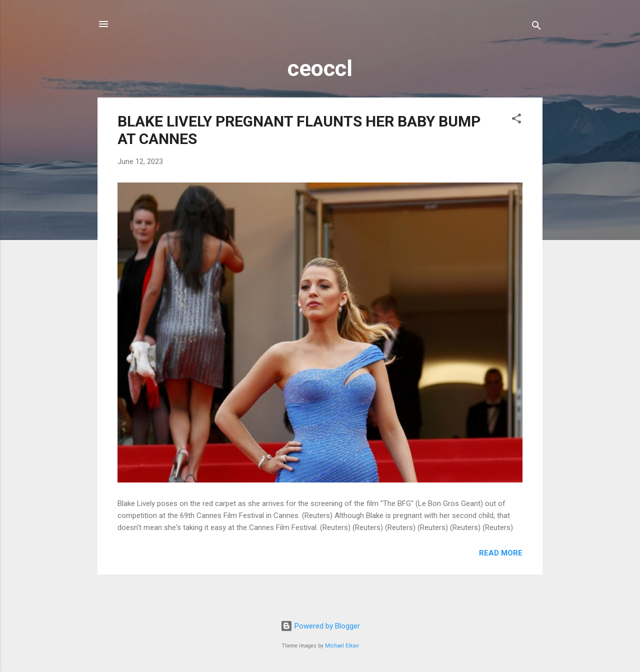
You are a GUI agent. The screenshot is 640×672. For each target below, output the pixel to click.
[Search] (536, 27)
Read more (501, 553)
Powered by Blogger (320, 626)
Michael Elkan (342, 646)
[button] (516, 120)
